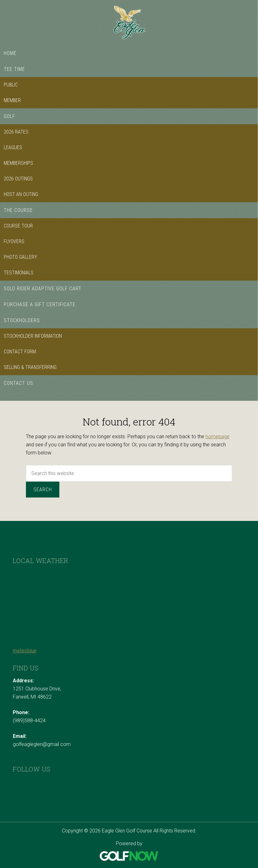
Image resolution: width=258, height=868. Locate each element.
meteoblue (25, 651)
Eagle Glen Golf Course (129, 23)
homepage (218, 436)
